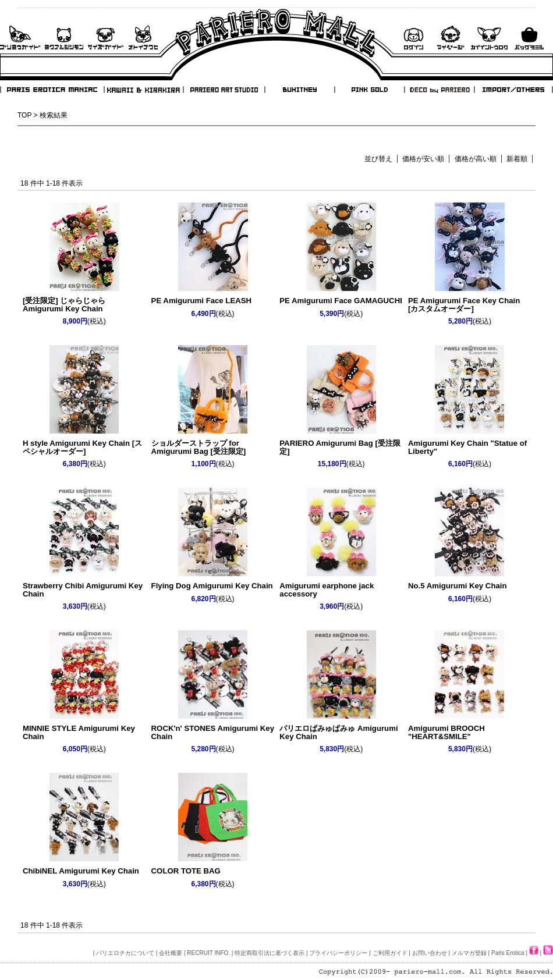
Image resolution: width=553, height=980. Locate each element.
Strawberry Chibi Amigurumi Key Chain (83, 590)
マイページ (451, 38)
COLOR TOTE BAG (186, 871)
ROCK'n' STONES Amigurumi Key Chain (213, 732)
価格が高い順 (476, 159)
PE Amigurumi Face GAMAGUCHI (341, 301)
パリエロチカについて (125, 953)
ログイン (413, 38)
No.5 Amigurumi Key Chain (458, 586)
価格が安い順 (423, 159)
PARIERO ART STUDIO (224, 90)
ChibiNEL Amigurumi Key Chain (81, 871)
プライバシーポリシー (338, 953)
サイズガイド (106, 38)
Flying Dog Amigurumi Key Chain (212, 586)
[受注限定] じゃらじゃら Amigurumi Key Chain (64, 304)
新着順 (517, 159)
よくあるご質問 (64, 38)
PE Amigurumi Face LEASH (201, 301)
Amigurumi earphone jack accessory (327, 590)
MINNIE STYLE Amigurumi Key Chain (79, 732)
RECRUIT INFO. (208, 953)
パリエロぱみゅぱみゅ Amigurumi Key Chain (338, 732)
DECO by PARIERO (439, 90)
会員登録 (489, 38)
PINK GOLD (369, 90)
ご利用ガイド (20, 38)
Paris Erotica (508, 953)
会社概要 (171, 953)
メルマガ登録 (469, 953)
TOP (24, 115)
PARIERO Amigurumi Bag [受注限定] (340, 447)
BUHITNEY (299, 90)
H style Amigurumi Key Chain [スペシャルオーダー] (82, 447)
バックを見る (529, 38)
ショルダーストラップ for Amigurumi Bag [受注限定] (199, 447)
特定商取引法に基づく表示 (270, 953)
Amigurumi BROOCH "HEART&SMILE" (446, 732)
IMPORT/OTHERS (513, 90)
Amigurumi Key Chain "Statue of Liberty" (467, 447)
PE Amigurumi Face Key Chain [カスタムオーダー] (464, 304)
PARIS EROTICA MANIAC (52, 90)
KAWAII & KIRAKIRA (144, 90)
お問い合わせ (143, 38)
